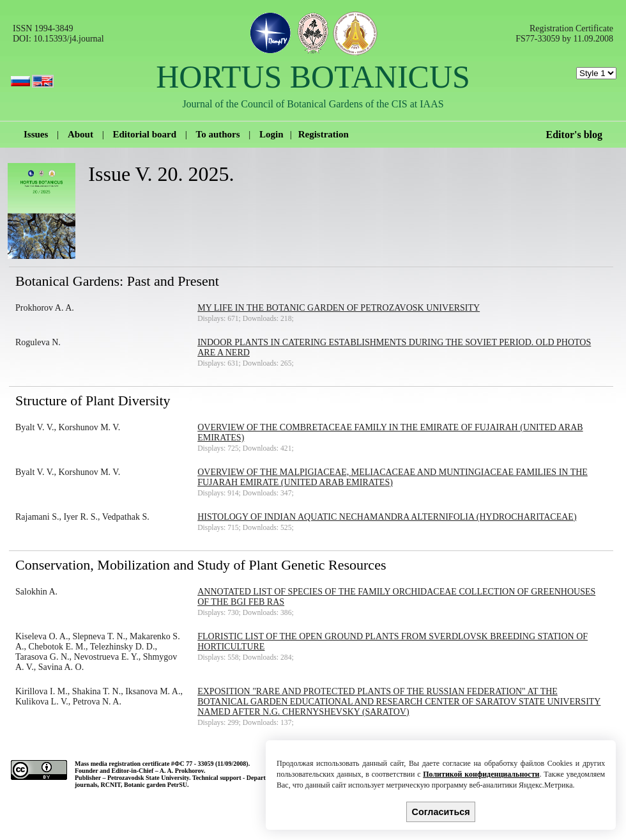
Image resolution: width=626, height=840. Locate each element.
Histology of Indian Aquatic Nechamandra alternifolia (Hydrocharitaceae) (387, 517)
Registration (324, 134)
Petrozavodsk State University (148, 778)
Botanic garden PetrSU (156, 785)
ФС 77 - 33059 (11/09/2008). (212, 764)
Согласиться (441, 812)
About (80, 134)
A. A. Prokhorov (182, 771)
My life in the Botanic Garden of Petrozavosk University (339, 308)
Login (271, 134)
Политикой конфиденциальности (481, 774)
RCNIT (111, 785)
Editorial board (144, 134)
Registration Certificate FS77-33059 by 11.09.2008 (564, 34)
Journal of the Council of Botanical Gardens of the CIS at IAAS (313, 104)
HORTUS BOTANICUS (313, 77)
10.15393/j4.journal (68, 39)
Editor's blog (574, 135)
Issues (36, 134)
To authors (218, 134)
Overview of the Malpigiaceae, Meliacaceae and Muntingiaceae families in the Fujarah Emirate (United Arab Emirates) (393, 477)
